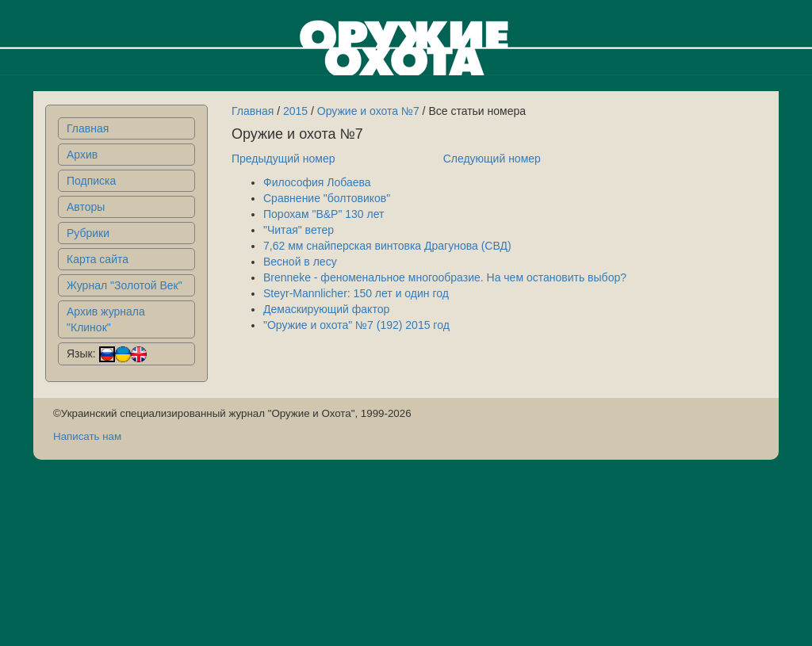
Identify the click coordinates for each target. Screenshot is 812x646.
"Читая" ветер (299, 230)
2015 (295, 111)
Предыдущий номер (283, 159)
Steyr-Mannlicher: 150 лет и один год (356, 293)
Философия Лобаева (317, 182)
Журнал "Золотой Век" (124, 285)
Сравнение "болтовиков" (327, 198)
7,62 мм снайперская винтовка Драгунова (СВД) (387, 246)
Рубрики (88, 233)
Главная (88, 128)
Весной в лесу (300, 262)
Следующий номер (492, 159)
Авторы (86, 207)
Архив (82, 155)
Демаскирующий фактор (326, 309)
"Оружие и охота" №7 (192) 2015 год (356, 325)
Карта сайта (98, 259)
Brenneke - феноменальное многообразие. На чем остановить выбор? (445, 277)
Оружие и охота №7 (368, 111)
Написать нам (87, 436)
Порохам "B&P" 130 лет (324, 214)
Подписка (91, 181)
